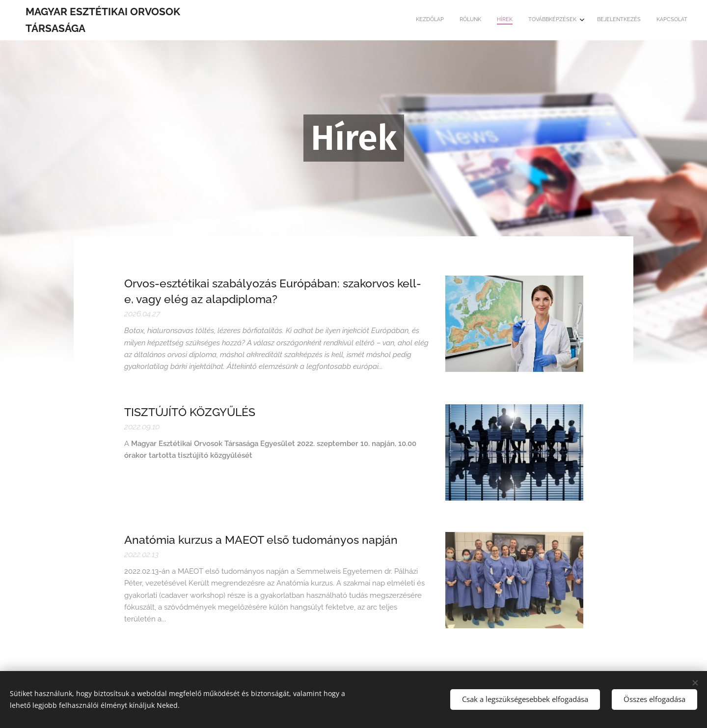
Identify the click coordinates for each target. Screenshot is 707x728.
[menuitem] (607, 20)
